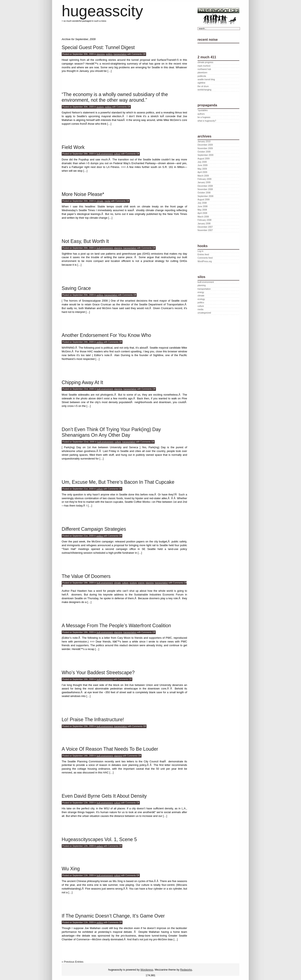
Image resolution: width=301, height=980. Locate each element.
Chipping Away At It (82, 382)
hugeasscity (102, 11)
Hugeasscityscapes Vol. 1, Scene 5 (99, 839)
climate (100, 201)
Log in (200, 251)
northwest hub (204, 69)
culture (117, 154)
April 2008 (202, 213)
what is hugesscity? (207, 121)
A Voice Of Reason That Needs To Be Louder (110, 749)
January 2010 (204, 142)
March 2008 (203, 217)
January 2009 (204, 182)
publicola (202, 76)
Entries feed (203, 255)
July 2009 (202, 162)
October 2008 (204, 193)
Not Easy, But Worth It (85, 241)
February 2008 (205, 220)
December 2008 (205, 186)
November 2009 (205, 148)
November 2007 (205, 230)
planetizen (202, 73)
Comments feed (205, 258)
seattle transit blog (206, 79)
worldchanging (204, 90)
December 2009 (205, 145)
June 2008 (203, 206)
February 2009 (205, 179)
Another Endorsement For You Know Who (106, 335)
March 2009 (203, 176)
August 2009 (203, 159)
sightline (202, 83)
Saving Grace (76, 288)
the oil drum (203, 86)
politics (109, 54)
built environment (105, 154)
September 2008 (205, 196)
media (107, 201)
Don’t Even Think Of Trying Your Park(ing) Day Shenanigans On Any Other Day (111, 432)
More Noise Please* (83, 194)
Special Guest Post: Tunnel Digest (98, 47)
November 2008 (205, 189)
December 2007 (205, 227)
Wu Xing (71, 869)
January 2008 (204, 224)
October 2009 (204, 152)
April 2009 (202, 172)
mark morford (204, 66)
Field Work (73, 147)
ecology (100, 107)
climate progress (205, 62)
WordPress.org (205, 261)
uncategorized (204, 313)
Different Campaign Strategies (94, 529)
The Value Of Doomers (86, 576)
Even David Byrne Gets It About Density (104, 796)
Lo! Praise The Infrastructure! (93, 720)
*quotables (203, 110)
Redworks (186, 970)
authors (201, 114)
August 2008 (203, 200)
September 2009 (205, 155)
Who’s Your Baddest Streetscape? (98, 673)
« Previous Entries (73, 962)
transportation (120, 54)
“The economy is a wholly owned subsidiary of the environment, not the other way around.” (115, 97)
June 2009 (203, 165)
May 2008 (202, 210)
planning (101, 54)
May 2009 (202, 169)
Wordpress (147, 970)
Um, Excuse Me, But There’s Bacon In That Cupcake (118, 482)
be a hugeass (204, 117)
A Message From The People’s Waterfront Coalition (116, 626)
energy (141, 583)
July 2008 (202, 203)
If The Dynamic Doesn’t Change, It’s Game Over (113, 916)
